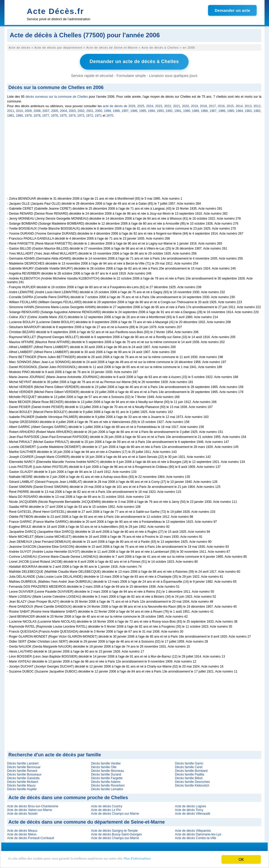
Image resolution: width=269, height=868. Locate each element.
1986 (222, 110)
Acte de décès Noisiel (22, 813)
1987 (213, 110)
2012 (257, 105)
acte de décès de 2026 (119, 105)
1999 (108, 110)
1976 (55, 115)
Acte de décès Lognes (191, 805)
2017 (212, 105)
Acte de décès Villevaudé (193, 813)
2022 (168, 105)
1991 (178, 110)
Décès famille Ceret (189, 766)
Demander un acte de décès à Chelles (134, 61)
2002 (81, 110)
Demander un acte (232, 10)
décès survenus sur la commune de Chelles (57, 96)
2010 (20, 110)
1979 (28, 115)
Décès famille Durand (106, 774)
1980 (19, 115)
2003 (72, 110)
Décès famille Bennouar (24, 766)
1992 (169, 110)
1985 (231, 110)
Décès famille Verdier (106, 763)
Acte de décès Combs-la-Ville (196, 837)
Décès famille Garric (189, 763)
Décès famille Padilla (190, 774)
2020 (186, 105)
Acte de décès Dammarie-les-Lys (198, 834)
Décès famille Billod (189, 777)
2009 (28, 110)
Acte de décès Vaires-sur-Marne (30, 809)
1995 (143, 110)
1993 (160, 110)
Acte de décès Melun (22, 834)
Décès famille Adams (106, 781)
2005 (55, 110)
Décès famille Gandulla (23, 777)
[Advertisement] (134, 159)
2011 (11, 110)
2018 (203, 105)
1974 (72, 115)
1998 (116, 110)
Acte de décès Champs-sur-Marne (115, 813)
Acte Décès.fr (55, 11)
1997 (125, 110)
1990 (187, 110)
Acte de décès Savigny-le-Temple (114, 830)
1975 (63, 115)
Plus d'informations (176, 860)
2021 (177, 105)
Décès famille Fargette (107, 777)
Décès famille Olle (104, 766)
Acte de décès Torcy (189, 809)
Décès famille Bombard (191, 770)
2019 (195, 105)
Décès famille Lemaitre (107, 788)
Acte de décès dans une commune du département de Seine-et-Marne (87, 821)
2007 (46, 110)
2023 (159, 105)
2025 (141, 105)
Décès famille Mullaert (23, 781)
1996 (134, 110)
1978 (37, 115)
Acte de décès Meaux (22, 830)
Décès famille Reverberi (108, 785)
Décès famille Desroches (192, 781)
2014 (239, 105)
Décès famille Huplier (22, 788)
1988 (204, 110)
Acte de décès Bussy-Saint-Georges (116, 834)
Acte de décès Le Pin (106, 809)
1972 (89, 115)
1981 (11, 115)
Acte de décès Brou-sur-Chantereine (33, 805)
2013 (248, 105)
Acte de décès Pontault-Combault (31, 837)
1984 (239, 110)
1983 (248, 110)
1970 (110, 115)
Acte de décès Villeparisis (193, 830)
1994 (151, 110)
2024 (150, 105)
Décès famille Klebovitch (192, 785)
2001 (90, 110)
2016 (221, 105)
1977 (46, 115)
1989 (196, 110)
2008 (37, 110)
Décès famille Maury (21, 785)
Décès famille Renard (22, 770)
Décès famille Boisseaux (24, 774)
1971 (98, 115)
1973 (81, 115)
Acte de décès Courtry (107, 805)
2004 (63, 110)
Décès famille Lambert (23, 763)
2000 (99, 110)
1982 (257, 110)
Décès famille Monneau (107, 770)
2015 (230, 105)
